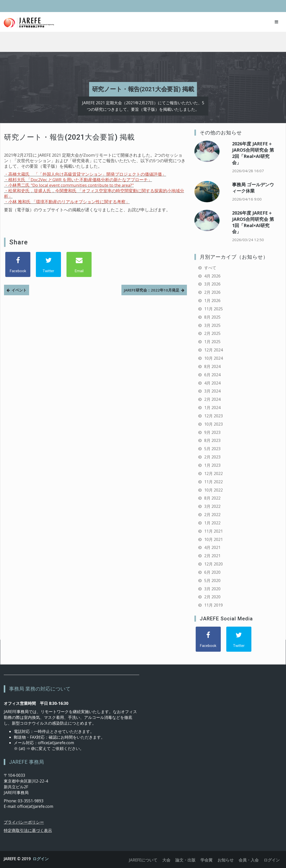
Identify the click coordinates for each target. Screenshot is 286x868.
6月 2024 (212, 375)
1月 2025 (212, 342)
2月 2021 (212, 556)
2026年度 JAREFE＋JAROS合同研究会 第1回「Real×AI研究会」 (253, 222)
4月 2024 (212, 383)
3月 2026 (212, 284)
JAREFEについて (143, 860)
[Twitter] (48, 264)
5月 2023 (212, 449)
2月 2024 (212, 399)
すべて (210, 268)
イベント (19, 290)
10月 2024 (213, 358)
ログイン (41, 859)
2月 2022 (212, 515)
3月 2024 (212, 391)
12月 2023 (213, 416)
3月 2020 (212, 589)
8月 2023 (212, 440)
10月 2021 (213, 539)
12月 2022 (213, 473)
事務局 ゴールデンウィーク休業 (253, 188)
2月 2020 (212, 597)
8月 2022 (212, 498)
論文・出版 (185, 860)
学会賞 (206, 860)
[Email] (79, 264)
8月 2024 (212, 366)
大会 (166, 860)
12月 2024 (213, 350)
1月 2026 (212, 301)
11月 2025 (213, 309)
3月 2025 (212, 325)
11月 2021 (213, 531)
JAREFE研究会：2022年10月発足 (152, 290)
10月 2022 (213, 490)
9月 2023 (212, 432)
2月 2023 (212, 457)
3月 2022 (212, 506)
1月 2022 (212, 523)
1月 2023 (212, 465)
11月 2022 (213, 482)
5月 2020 (212, 581)
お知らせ (226, 860)
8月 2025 (212, 317)
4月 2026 (212, 276)
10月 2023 (213, 424)
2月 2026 (212, 292)
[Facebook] (18, 264)
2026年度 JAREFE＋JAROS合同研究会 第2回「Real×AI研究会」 (253, 153)
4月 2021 (212, 547)
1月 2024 (212, 408)
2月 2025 (212, 333)
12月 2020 (213, 564)
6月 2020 (212, 572)
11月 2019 (213, 605)
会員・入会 (249, 860)
